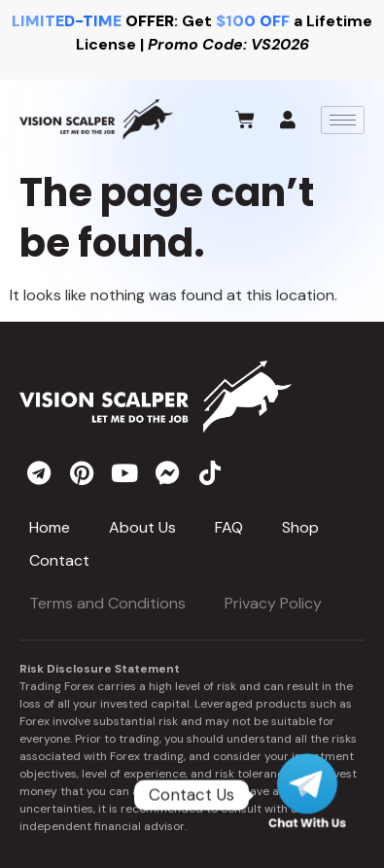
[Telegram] (307, 795)
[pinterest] (82, 472)
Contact (59, 560)
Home (50, 527)
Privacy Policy (273, 603)
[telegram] (39, 472)
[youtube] (124, 472)
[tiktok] (210, 472)
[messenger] (167, 472)
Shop (300, 527)
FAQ (229, 527)
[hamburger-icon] (343, 120)
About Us (142, 527)
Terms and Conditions (107, 603)
